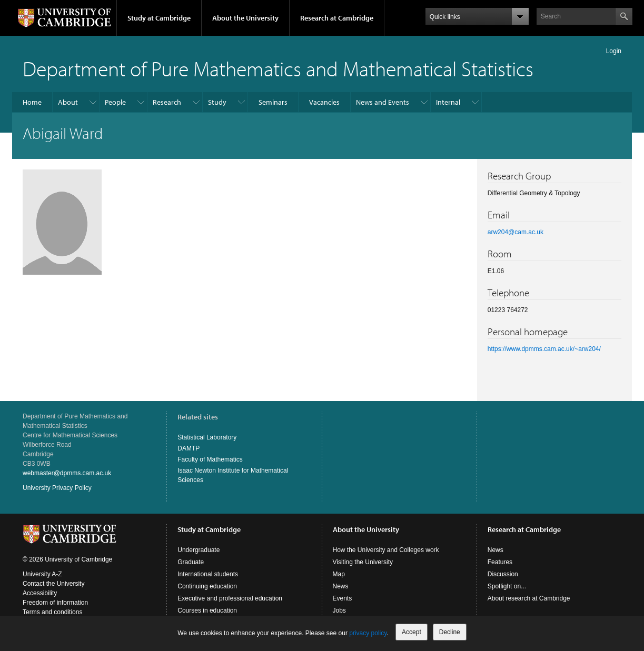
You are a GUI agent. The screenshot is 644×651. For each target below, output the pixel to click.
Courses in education (207, 610)
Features (500, 562)
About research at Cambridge (529, 598)
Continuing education (207, 586)
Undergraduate (199, 550)
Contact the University (53, 584)
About (68, 102)
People (115, 102)
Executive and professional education (230, 598)
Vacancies (324, 102)
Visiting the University (363, 562)
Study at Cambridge (159, 18)
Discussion (503, 574)
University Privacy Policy (57, 488)
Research (167, 102)
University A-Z (42, 574)
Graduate (191, 562)
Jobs (339, 610)
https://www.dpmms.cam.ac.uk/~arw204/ (544, 349)
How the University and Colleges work (386, 550)
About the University (245, 18)
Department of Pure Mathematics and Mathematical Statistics (278, 68)
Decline (450, 632)
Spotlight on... (507, 586)
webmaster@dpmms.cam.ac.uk (67, 473)
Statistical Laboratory (207, 437)
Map (339, 574)
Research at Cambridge (337, 18)
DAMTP (189, 448)
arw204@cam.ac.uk (516, 232)
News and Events (383, 102)
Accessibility (40, 593)
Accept (412, 632)
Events (343, 598)
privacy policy (368, 633)
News (341, 586)
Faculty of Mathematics (210, 459)
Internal (448, 102)
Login (614, 51)
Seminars (273, 102)
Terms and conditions (52, 612)
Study (217, 102)
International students (208, 574)
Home (32, 102)
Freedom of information (55, 603)
